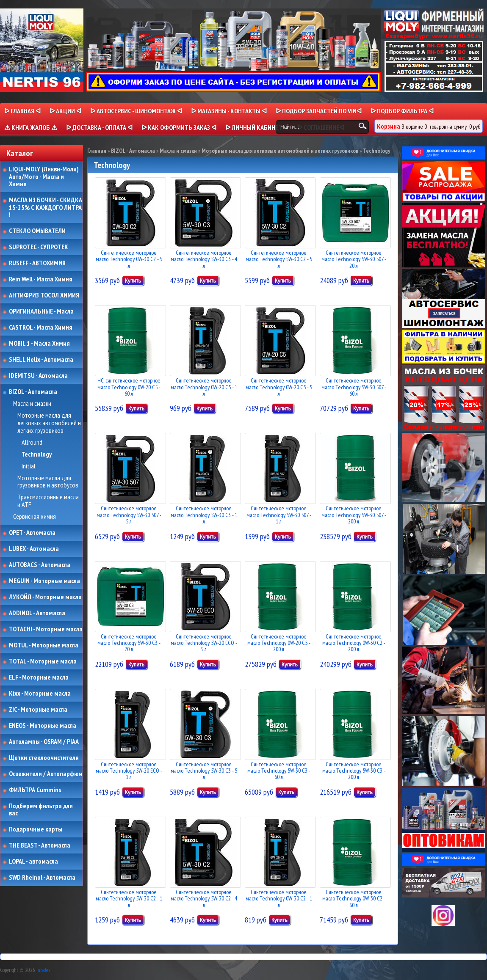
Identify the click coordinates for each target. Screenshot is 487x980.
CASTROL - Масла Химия (41, 328)
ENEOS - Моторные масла (43, 726)
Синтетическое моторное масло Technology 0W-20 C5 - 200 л (279, 643)
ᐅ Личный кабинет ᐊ (257, 127)
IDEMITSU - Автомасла (38, 376)
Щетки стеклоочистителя (44, 758)
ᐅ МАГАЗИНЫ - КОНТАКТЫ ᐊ (229, 111)
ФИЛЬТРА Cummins (35, 790)
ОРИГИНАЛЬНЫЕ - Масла (41, 311)
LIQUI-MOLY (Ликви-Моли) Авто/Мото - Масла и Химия (44, 177)
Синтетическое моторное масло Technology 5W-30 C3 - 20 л (129, 643)
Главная (97, 151)
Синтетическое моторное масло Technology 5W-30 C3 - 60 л (279, 771)
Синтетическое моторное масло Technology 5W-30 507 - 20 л (354, 259)
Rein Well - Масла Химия (41, 279)
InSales (43, 970)
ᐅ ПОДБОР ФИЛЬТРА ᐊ (402, 111)
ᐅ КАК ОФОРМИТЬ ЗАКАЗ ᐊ (179, 127)
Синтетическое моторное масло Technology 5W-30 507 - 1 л (279, 515)
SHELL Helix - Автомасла (41, 360)
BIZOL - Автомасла (33, 392)
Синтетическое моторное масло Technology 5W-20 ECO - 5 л (204, 643)
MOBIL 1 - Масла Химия (39, 344)
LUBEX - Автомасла (34, 549)
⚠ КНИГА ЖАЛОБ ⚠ (31, 127)
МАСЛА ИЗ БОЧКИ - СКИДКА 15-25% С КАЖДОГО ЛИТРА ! (46, 208)
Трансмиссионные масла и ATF (48, 501)
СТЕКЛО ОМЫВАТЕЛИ (37, 231)
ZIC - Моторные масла (38, 710)
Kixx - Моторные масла (40, 694)
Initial (29, 466)
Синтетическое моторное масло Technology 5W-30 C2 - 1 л (129, 899)
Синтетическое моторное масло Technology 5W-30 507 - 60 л (354, 387)
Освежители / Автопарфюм (46, 774)
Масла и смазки (32, 404)
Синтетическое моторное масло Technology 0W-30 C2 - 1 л (279, 899)
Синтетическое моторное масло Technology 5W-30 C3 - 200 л (354, 771)
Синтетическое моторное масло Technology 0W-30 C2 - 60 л (354, 899)
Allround (32, 443)
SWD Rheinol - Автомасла (42, 878)
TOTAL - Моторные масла (43, 661)
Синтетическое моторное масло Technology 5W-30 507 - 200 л (354, 515)
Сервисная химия (35, 517)
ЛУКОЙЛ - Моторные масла (45, 597)
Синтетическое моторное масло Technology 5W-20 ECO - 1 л (129, 771)
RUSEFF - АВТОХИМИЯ (37, 263)
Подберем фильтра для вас (41, 810)
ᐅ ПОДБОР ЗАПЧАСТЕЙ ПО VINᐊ (319, 111)
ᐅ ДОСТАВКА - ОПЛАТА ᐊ (99, 127)
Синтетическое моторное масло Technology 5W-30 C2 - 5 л (279, 259)
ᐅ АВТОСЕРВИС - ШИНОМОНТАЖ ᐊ (136, 111)
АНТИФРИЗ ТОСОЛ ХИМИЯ (44, 295)
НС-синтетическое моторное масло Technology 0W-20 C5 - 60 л (129, 387)
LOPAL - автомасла (33, 862)
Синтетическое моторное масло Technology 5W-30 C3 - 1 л (204, 515)
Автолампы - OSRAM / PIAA (44, 742)
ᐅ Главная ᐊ (22, 111)
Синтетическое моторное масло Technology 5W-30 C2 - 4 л (204, 899)
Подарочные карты (36, 829)
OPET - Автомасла (32, 533)
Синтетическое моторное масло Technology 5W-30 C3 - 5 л (204, 771)
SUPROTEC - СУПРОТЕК (39, 247)
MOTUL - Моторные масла (44, 645)
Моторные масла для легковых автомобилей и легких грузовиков (49, 423)
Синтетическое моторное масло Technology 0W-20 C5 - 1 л (204, 387)
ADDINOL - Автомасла (37, 613)
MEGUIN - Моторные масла (44, 581)
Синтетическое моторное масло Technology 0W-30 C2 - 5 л (129, 259)
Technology (37, 454)
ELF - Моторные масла (39, 677)
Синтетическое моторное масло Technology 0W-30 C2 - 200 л (354, 643)
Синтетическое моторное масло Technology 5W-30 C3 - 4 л (204, 259)
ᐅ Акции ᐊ (65, 111)
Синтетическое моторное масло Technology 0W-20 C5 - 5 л (279, 387)
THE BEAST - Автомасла (40, 845)
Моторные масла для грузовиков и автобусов (48, 482)
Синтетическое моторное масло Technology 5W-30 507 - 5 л (129, 515)
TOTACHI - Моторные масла (46, 629)
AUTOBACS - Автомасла (40, 565)
